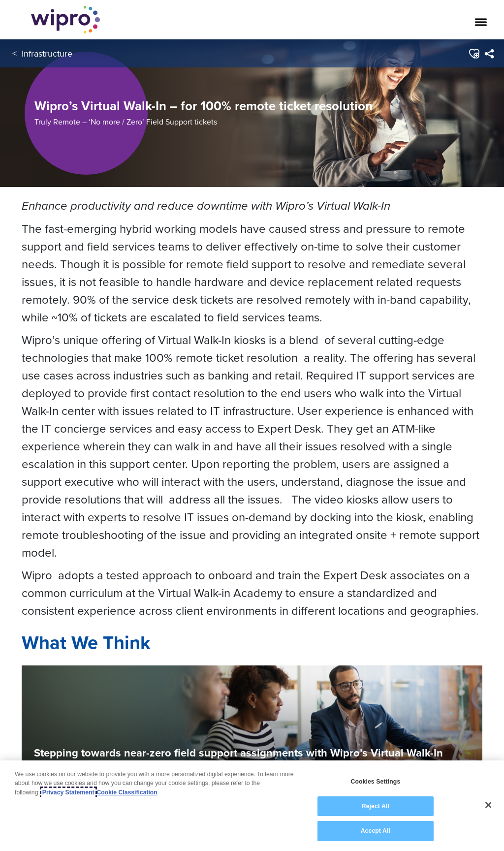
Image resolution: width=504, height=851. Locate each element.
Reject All (376, 806)
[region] (252, 806)
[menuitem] (489, 54)
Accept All (376, 831)
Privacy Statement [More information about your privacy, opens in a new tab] (68, 792)
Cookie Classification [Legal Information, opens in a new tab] (127, 792)
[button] (474, 54)
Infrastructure (47, 53)
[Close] (488, 805)
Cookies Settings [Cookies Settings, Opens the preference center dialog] (375, 782)
